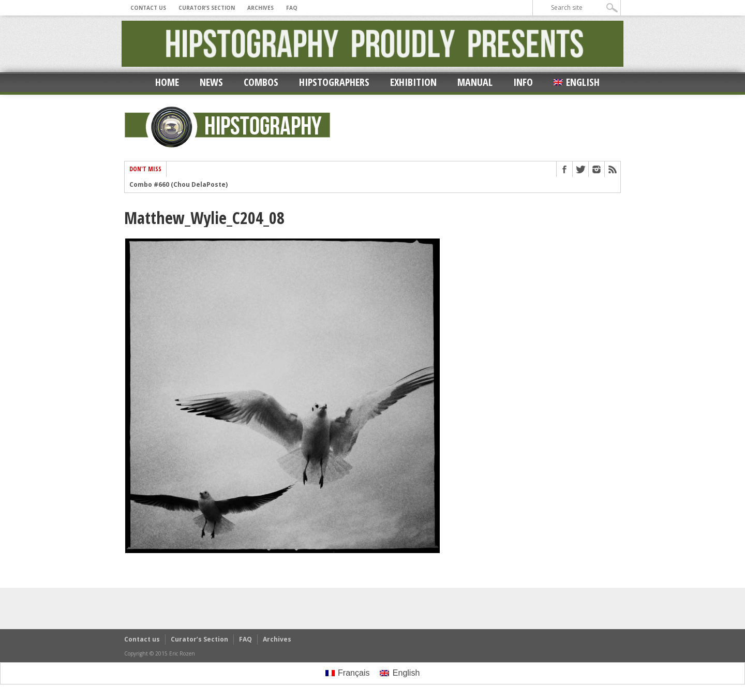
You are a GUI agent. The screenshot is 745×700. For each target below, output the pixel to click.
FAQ (292, 8)
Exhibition (413, 82)
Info (523, 82)
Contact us (148, 8)
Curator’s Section (207, 8)
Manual (475, 82)
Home (167, 82)
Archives (260, 8)
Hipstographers (334, 82)
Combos (261, 82)
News (211, 82)
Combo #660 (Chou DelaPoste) (178, 185)
